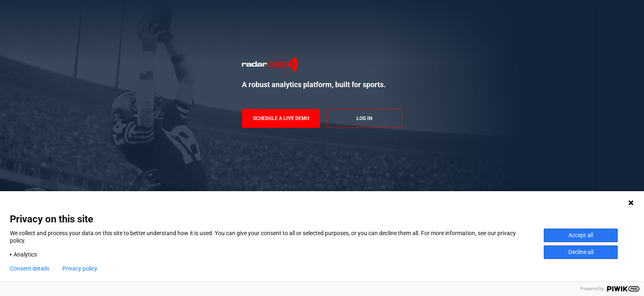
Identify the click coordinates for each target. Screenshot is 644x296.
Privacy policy (80, 268)
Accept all (581, 235)
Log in (364, 118)
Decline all (581, 252)
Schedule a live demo (281, 118)
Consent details (30, 268)
